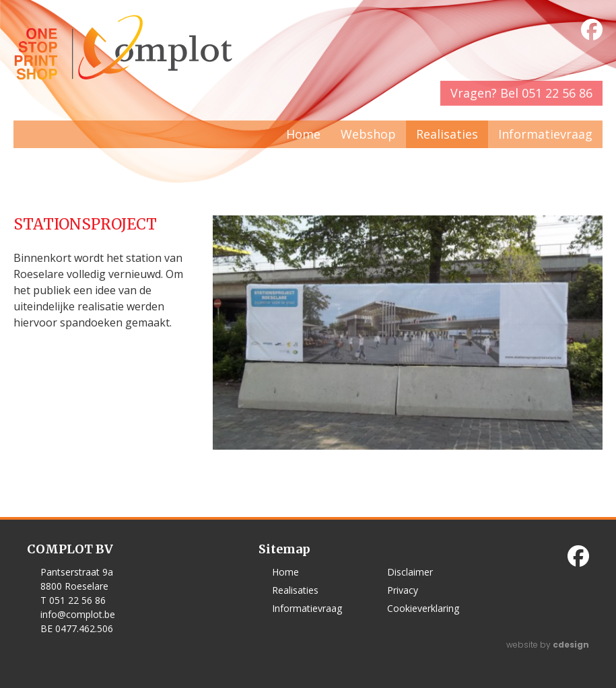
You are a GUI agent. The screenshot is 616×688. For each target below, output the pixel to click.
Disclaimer (410, 572)
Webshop (368, 134)
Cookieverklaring (423, 608)
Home (303, 134)
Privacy (403, 590)
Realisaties (447, 134)
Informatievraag (545, 134)
